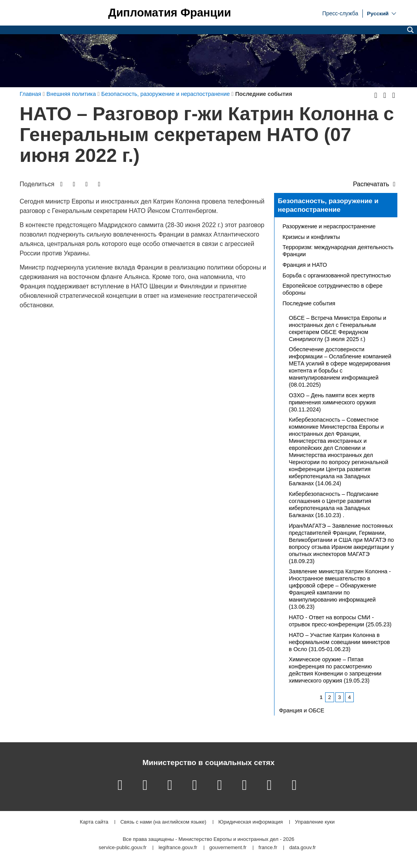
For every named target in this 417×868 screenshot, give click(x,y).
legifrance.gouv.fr (178, 848)
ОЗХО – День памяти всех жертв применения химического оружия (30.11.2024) (332, 402)
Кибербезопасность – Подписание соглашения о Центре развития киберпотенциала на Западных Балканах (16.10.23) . (334, 505)
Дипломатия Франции (169, 13)
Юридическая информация (251, 822)
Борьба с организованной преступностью (337, 275)
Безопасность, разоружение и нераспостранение (328, 205)
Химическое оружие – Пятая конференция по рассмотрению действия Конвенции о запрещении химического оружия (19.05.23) (335, 670)
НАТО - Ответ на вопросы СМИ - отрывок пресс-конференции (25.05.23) (340, 621)
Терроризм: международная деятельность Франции (338, 251)
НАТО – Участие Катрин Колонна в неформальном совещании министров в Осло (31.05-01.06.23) (340, 642)
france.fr (268, 848)
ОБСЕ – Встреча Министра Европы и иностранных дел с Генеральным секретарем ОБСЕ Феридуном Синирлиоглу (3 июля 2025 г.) (338, 328)
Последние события (309, 303)
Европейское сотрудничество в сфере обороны (333, 289)
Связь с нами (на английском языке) (163, 822)
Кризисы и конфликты (311, 237)
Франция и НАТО (305, 265)
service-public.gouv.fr (123, 848)
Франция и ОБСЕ (302, 710)
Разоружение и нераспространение (329, 226)
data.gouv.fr (303, 848)
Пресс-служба (340, 13)
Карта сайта (94, 822)
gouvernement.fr (228, 848)
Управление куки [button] (315, 822)
